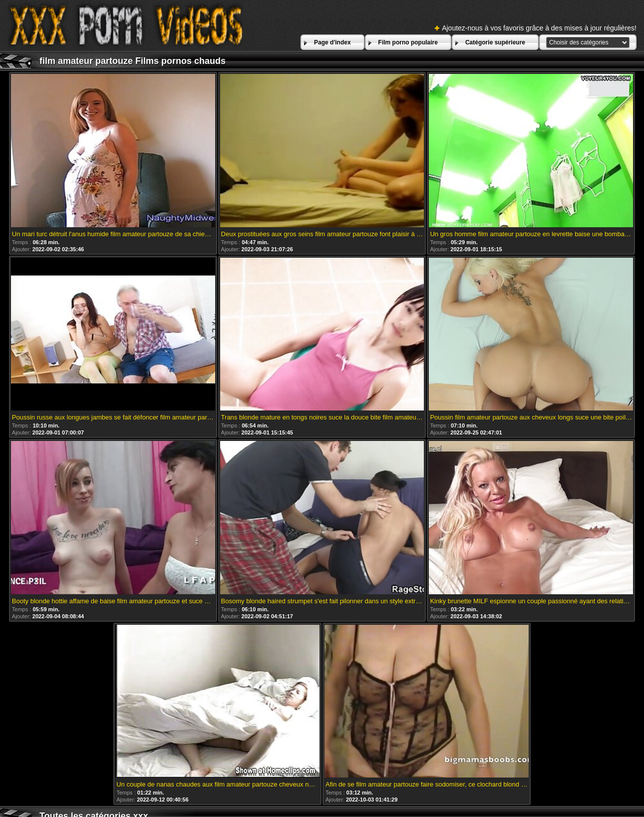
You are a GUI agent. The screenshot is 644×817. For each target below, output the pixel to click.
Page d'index (332, 42)
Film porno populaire (408, 42)
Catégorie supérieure (495, 42)
